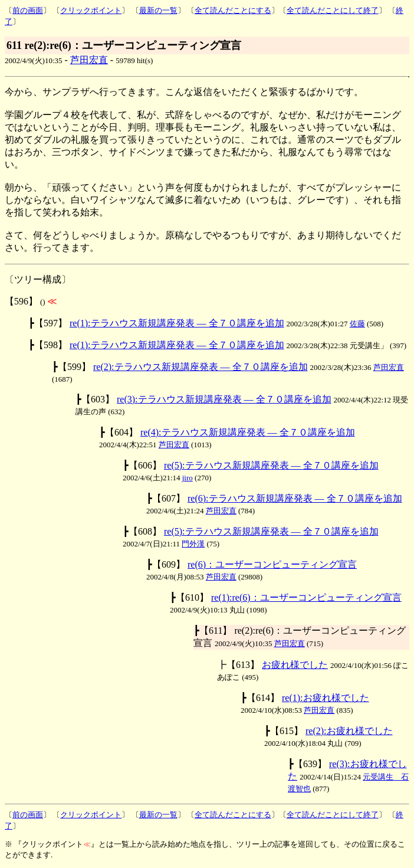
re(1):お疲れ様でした (326, 698)
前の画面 (28, 10)
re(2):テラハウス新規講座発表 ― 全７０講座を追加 (201, 367)
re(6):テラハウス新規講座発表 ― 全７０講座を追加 (295, 498)
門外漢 (193, 544)
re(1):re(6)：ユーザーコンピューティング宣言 (306, 597)
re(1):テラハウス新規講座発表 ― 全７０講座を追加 (177, 323)
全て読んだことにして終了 (333, 10)
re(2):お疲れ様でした (349, 731)
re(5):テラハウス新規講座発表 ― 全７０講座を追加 (271, 465)
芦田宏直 (89, 60)
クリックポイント (91, 10)
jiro (188, 478)
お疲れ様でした (295, 665)
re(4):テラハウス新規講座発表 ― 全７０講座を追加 (248, 432)
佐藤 (357, 324)
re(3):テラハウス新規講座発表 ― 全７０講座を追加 (224, 399)
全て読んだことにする (233, 10)
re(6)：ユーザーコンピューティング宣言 (272, 564)
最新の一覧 (158, 10)
